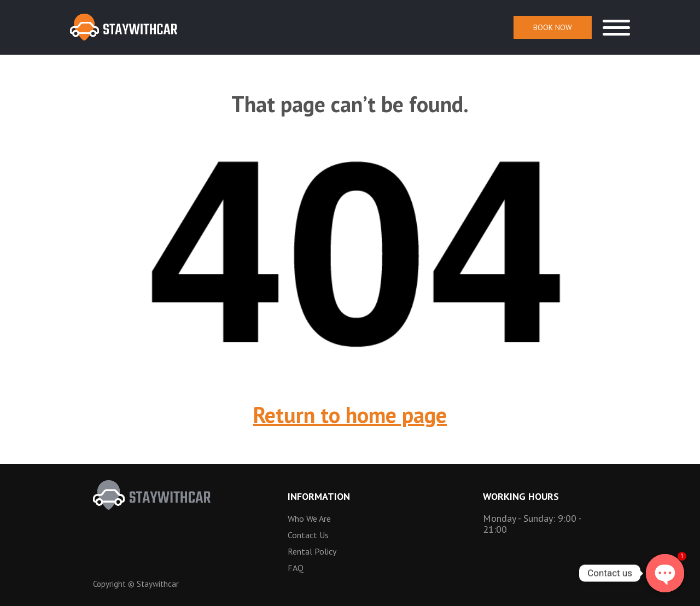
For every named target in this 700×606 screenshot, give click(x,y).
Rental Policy (312, 551)
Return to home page (350, 415)
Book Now (553, 27)
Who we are (309, 518)
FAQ (296, 568)
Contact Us (308, 535)
